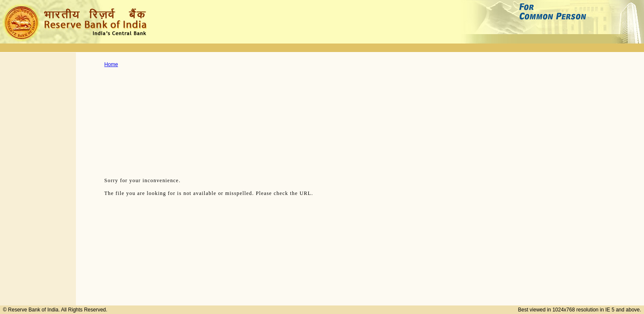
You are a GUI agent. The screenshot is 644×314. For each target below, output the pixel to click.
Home (111, 64)
